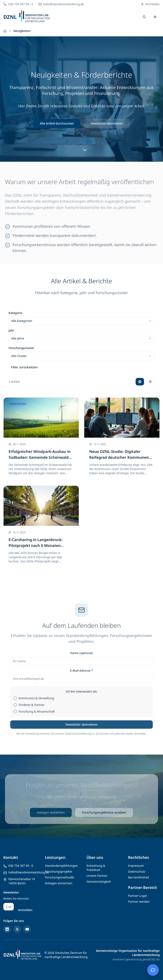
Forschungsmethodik (59, 877)
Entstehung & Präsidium (96, 868)
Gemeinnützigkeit (99, 881)
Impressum (136, 866)
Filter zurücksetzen (24, 367)
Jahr (11, 330)
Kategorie (15, 313)
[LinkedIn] (7, 929)
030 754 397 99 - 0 (21, 866)
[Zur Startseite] (5, 31)
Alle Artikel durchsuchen (57, 123)
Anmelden (25, 910)
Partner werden (139, 902)
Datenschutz (137, 871)
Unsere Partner (97, 876)
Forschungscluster (21, 348)
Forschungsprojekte (59, 871)
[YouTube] (27, 929)
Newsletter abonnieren (107, 123)
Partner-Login (138, 896)
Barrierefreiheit (139, 877)
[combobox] (81, 321)
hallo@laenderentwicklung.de (29, 872)
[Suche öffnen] (144, 17)
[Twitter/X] (17, 929)
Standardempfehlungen (61, 866)
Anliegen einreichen (59, 883)
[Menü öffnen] (155, 17)
